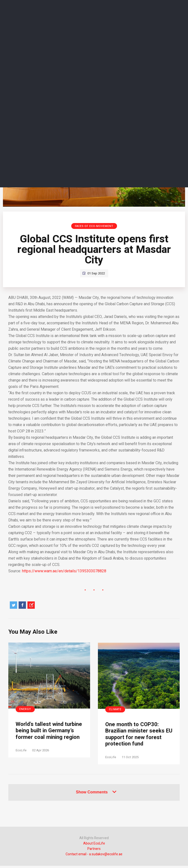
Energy (25, 709)
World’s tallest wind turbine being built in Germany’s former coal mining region (46, 735)
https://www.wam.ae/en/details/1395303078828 (64, 571)
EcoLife (21, 759)
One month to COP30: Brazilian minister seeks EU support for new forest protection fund (137, 735)
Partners (94, 851)
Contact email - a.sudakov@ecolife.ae (94, 856)
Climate (115, 709)
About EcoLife (94, 846)
